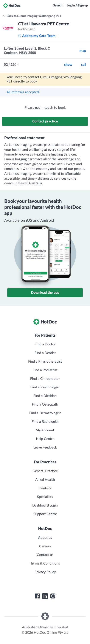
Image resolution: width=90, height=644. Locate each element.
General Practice (45, 471)
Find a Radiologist (45, 422)
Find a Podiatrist (45, 370)
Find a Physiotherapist (45, 362)
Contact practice (45, 121)
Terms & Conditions (45, 563)
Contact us (45, 555)
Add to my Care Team (37, 36)
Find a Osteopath (45, 404)
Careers (45, 546)
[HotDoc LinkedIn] (45, 596)
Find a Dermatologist (45, 413)
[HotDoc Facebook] (37, 596)
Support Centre (45, 514)
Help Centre (45, 439)
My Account (45, 430)
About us (45, 538)
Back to (32, 16)
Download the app (45, 293)
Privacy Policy (45, 572)
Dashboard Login (45, 505)
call (84, 65)
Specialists (45, 497)
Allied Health (45, 480)
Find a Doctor (45, 344)
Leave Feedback (45, 447)
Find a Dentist (45, 353)
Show (68, 65)
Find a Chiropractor (45, 379)
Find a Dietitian (45, 396)
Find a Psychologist (45, 387)
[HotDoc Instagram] (53, 596)
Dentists (45, 488)
